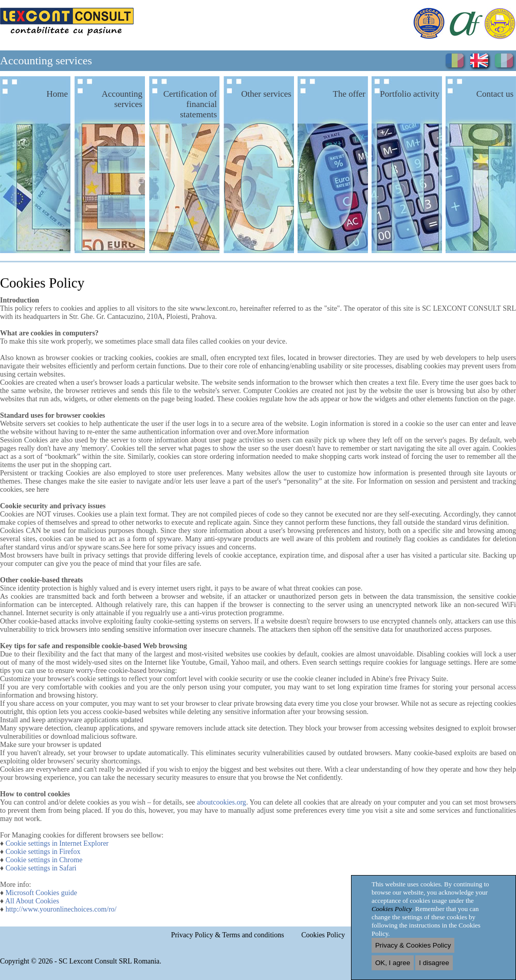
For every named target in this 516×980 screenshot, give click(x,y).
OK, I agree (393, 963)
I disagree (434, 963)
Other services (266, 94)
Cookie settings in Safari (41, 868)
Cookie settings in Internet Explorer (57, 843)
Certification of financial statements (190, 104)
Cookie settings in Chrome (44, 860)
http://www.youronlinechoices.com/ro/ (61, 909)
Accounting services (122, 99)
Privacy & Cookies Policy (413, 945)
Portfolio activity (410, 94)
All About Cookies (32, 901)
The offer (349, 94)
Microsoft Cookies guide (41, 893)
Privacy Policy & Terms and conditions (228, 935)
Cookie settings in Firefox (43, 852)
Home (57, 94)
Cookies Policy (323, 935)
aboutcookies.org (222, 802)
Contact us (495, 94)
